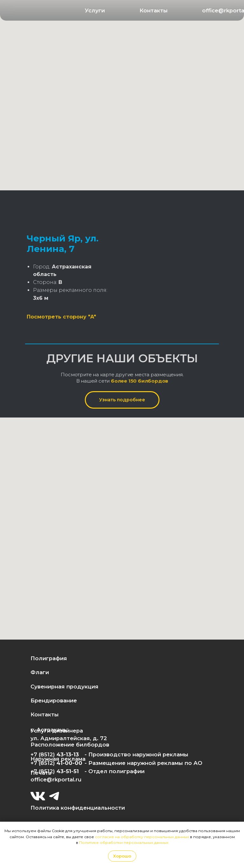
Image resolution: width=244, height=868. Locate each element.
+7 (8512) (44, 771)
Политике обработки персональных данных (124, 842)
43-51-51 (68, 771)
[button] (95, 10)
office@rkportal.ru (56, 779)
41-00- (66, 763)
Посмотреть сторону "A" (61, 317)
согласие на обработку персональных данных (142, 837)
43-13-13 (68, 754)
